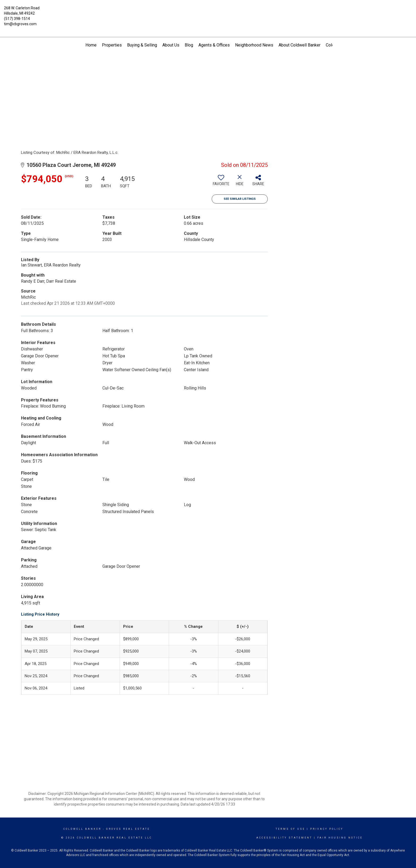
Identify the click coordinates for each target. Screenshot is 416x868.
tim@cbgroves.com (20, 24)
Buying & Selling (142, 45)
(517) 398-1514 (17, 19)
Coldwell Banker (82, 829)
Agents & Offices (214, 45)
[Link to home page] (208, 12)
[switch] (221, 182)
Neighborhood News (254, 45)
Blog (189, 45)
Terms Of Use (290, 829)
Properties (112, 45)
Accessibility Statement (284, 838)
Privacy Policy (327, 829)
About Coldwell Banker (300, 45)
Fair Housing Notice (340, 838)
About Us (171, 45)
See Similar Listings (240, 199)
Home (91, 45)
